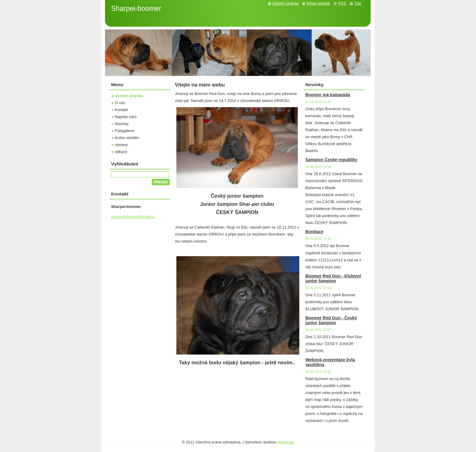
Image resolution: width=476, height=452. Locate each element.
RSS (342, 3)
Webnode (286, 442)
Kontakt (121, 110)
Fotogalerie (124, 131)
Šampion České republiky (331, 160)
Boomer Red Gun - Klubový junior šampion (333, 278)
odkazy (121, 152)
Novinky (122, 124)
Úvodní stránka (129, 96)
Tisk (358, 3)
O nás (120, 103)
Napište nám (126, 117)
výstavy (121, 145)
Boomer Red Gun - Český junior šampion (331, 320)
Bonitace (314, 232)
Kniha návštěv (127, 138)
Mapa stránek (318, 3)
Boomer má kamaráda (328, 95)
